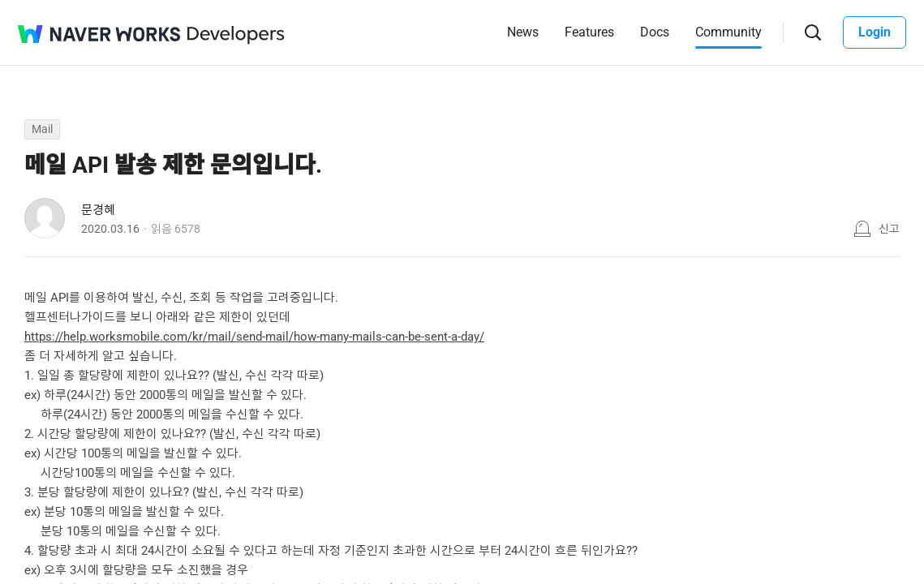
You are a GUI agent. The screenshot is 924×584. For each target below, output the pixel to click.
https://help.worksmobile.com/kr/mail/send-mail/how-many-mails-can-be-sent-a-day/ (254, 337)
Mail (42, 129)
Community (728, 32)
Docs (655, 32)
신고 (889, 229)
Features (589, 32)
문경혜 (98, 210)
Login (875, 32)
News (523, 32)
